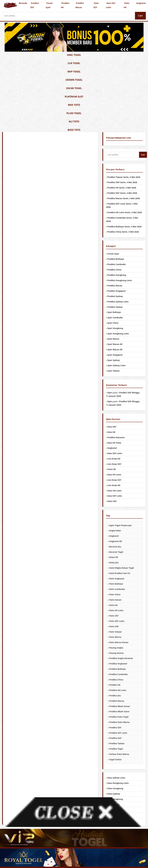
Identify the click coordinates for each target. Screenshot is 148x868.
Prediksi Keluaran (116, 437)
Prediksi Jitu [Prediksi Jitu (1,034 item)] (115, 696)
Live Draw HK (114, 459)
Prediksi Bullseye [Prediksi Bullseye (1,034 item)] (118, 669)
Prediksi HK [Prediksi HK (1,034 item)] (115, 685)
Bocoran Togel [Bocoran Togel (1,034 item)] (116, 552)
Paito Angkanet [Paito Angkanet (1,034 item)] (117, 579)
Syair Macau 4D (115, 344)
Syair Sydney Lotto (116, 365)
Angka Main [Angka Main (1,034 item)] (115, 531)
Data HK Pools (114, 443)
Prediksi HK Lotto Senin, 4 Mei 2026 (125, 212)
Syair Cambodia (115, 318)
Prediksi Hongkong (117, 275)
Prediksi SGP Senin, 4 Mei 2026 (122, 182)
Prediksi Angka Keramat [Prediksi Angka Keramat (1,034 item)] (121, 658)
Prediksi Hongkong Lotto (120, 280)
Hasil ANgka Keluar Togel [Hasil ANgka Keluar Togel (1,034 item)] (122, 568)
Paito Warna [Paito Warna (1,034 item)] (115, 637)
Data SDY (96, 5)
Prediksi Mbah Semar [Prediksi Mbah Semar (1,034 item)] (120, 706)
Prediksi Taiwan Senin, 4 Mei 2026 (124, 177)
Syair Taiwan (113, 371)
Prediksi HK (65, 5)
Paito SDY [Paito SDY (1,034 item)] (114, 616)
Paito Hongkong (115, 788)
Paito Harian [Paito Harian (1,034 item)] (115, 600)
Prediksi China (114, 270)
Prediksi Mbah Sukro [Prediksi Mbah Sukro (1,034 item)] (119, 711)
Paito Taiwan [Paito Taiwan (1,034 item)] (115, 632)
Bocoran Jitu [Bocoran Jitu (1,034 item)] (115, 547)
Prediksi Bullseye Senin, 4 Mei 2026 (124, 227)
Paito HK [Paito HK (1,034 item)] (113, 605)
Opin (110, 393)
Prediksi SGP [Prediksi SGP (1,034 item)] (115, 738)
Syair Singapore (115, 355)
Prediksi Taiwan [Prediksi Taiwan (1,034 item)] (117, 743)
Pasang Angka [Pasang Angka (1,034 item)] (116, 648)
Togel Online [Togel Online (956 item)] (115, 759)
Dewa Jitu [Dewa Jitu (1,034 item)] (114, 562)
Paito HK (127, 5)
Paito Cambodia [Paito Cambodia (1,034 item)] (117, 589)
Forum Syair (49, 5)
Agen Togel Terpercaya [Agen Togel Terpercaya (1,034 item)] (120, 525)
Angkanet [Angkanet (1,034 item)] (114, 536)
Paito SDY (112, 501)
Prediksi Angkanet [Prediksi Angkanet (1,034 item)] (118, 664)
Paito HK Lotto (114, 491)
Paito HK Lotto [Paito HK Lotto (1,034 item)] (116, 610)
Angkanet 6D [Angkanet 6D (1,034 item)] (116, 541)
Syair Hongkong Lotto (118, 334)
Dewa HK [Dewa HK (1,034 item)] (114, 557)
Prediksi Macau (80, 5)
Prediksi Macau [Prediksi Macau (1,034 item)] (117, 701)
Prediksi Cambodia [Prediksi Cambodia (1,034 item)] (118, 674)
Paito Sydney (114, 794)
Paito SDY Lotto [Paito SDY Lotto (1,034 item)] (117, 621)
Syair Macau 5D (115, 349)
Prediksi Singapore (117, 291)
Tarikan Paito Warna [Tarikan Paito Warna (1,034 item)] (119, 754)
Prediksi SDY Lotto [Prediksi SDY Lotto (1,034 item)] (118, 733)
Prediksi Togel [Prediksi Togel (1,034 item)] (116, 749)
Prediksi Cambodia (117, 264)
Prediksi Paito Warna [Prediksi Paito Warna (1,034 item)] (119, 722)
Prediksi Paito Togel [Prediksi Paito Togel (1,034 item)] (119, 717)
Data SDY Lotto (111, 5)
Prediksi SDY (34, 5)
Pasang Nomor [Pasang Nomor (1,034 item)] (117, 653)
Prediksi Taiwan (115, 307)
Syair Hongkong (115, 328)
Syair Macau (113, 339)
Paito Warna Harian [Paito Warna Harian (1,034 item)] (119, 642)
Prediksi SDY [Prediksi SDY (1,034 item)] (115, 728)
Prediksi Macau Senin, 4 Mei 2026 (124, 198)
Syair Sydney (114, 360)
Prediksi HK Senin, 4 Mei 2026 (122, 188)
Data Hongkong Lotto (118, 783)
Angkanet (141, 3)
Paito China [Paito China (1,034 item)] (115, 594)
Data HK (111, 432)
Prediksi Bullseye (116, 259)
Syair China (113, 323)
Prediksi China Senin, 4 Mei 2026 (123, 232)
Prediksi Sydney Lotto (118, 302)
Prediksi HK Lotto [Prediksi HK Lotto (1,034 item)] (118, 690)
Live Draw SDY (114, 464)
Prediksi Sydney (115, 296)
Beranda (23, 3)
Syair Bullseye (114, 312)
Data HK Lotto (114, 475)
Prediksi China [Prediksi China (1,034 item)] (116, 680)
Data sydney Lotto (116, 778)
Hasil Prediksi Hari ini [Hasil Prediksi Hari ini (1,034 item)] (120, 573)
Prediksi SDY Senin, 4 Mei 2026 (122, 193)
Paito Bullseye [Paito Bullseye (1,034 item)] (116, 584)
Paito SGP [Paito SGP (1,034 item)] (114, 626)
